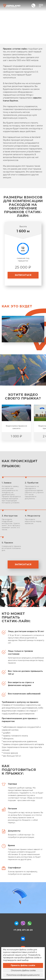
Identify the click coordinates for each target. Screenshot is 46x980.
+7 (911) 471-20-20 (23, 930)
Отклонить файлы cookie (23, 970)
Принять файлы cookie (23, 965)
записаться (23, 275)
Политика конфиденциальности (23, 975)
